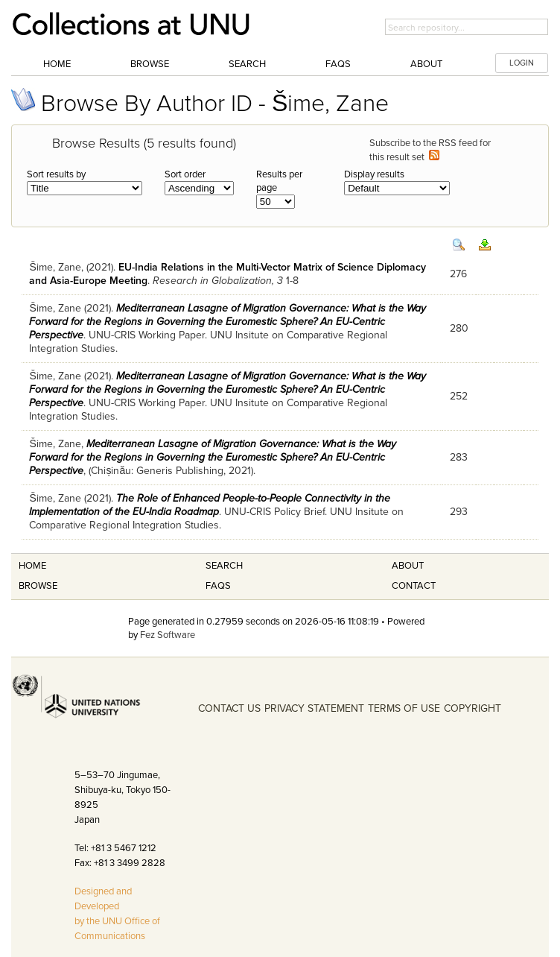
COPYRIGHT (472, 708)
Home (57, 64)
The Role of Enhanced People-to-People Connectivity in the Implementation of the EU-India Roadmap (209, 505)
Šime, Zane (55, 267)
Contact (414, 586)
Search (247, 64)
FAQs (338, 64)
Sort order (185, 174)
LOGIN (522, 63)
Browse (150, 64)
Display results (374, 174)
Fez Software (168, 635)
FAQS (218, 586)
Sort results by (56, 174)
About (426, 64)
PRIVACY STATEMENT (314, 708)
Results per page (279, 181)
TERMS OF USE (404, 708)
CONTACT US (229, 708)
